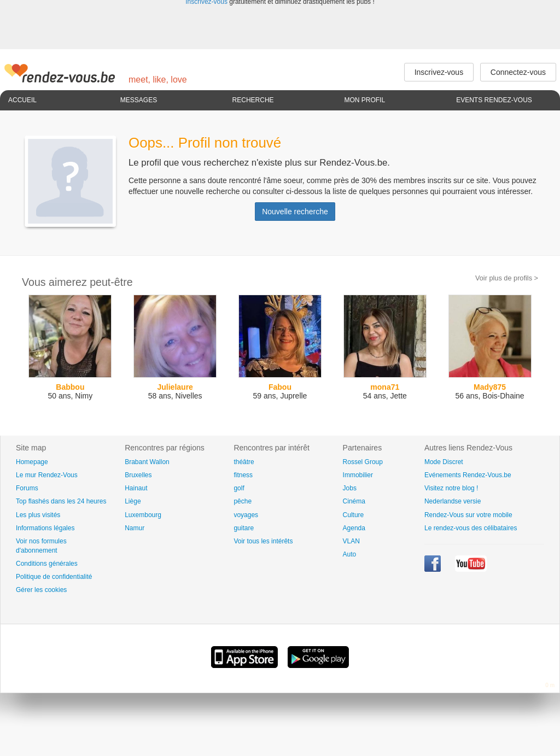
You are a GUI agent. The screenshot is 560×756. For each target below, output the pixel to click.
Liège (133, 501)
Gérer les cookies (41, 590)
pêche (243, 501)
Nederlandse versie (453, 501)
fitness (243, 475)
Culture (354, 515)
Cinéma (354, 501)
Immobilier (358, 475)
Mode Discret (444, 462)
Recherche (253, 100)
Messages (139, 100)
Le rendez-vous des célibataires (471, 528)
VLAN (351, 541)
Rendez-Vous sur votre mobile (468, 515)
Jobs (350, 488)
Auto (350, 554)
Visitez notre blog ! (451, 488)
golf (239, 488)
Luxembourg (143, 515)
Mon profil (364, 100)
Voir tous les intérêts (263, 541)
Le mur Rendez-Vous (47, 475)
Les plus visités (38, 515)
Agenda (354, 528)
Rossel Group (363, 462)
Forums (27, 488)
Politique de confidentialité (54, 577)
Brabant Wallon (147, 462)
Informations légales (45, 528)
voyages (246, 515)
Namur (135, 528)
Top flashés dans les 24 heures (61, 501)
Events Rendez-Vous (494, 100)
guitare (244, 528)
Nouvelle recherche (295, 212)
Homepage (32, 462)
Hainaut (136, 488)
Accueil (22, 100)
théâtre (244, 462)
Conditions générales (47, 564)
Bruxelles (138, 475)
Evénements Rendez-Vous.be (468, 475)
